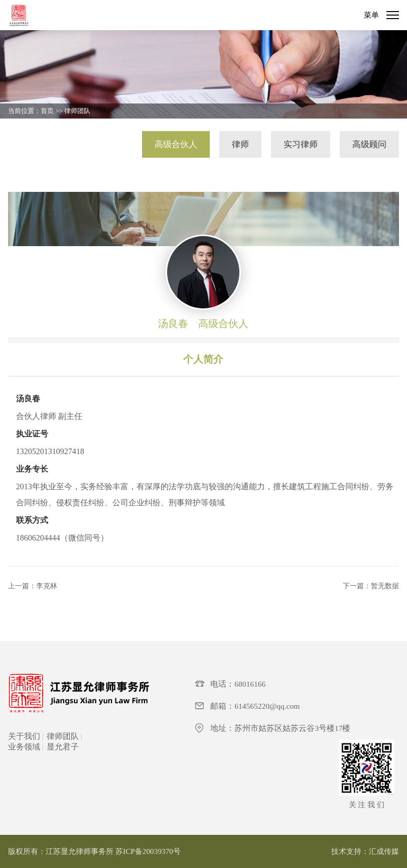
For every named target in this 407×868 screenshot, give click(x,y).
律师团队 (77, 111)
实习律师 (301, 144)
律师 (240, 144)
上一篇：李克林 (33, 586)
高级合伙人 (176, 144)
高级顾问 (369, 144)
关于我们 (24, 736)
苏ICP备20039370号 (148, 851)
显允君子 (63, 747)
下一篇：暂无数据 (371, 586)
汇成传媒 (384, 851)
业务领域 (24, 747)
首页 (47, 111)
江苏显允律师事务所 (80, 851)
